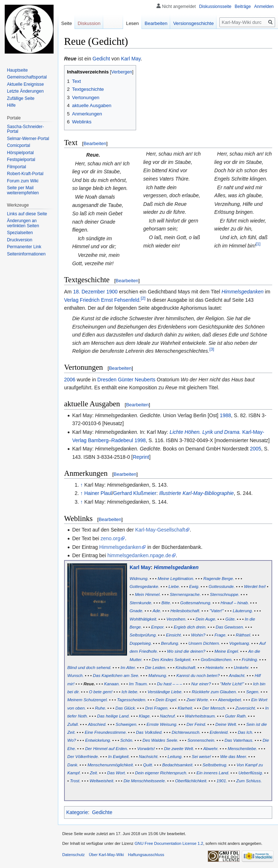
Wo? (72, 740)
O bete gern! (101, 692)
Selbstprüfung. (143, 635)
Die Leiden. (156, 667)
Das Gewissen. (230, 627)
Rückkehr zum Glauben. (214, 692)
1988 (225, 415)
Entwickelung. (98, 740)
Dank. (73, 765)
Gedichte (102, 812)
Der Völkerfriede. (83, 756)
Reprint (141, 457)
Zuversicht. (246, 708)
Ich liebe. (130, 692)
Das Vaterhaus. (239, 740)
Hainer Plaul (98, 493)
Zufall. (73, 724)
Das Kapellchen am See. (116, 675)
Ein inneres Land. (213, 773)
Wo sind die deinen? (186, 651)
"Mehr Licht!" (232, 684)
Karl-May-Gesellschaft (160, 530)
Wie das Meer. (234, 756)
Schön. (127, 740)
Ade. (157, 611)
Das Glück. (126, 708)
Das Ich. (246, 732)
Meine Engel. (227, 651)
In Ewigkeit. (119, 756)
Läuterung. (243, 611)
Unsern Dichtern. (204, 643)
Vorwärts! (146, 748)
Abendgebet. (230, 700)
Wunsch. (75, 675)
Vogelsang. (240, 643)
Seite (67, 23)
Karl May (131, 59)
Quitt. (148, 765)
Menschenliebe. (243, 748)
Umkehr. (242, 667)
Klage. (145, 716)
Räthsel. (243, 635)
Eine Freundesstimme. (106, 732)
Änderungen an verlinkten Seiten (23, 223)
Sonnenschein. (201, 740)
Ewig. (194, 586)
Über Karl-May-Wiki (106, 855)
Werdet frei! (255, 586)
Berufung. (170, 643)
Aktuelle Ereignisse (25, 84)
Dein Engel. (167, 700)
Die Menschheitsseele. (145, 781)
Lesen (132, 23)
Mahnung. (158, 675)
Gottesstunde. (222, 586)
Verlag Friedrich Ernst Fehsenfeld (102, 300)
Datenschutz (73, 855)
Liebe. (174, 586)
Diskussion (89, 23)
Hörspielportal (20, 153)
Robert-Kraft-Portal (25, 174)
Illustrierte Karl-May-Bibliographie (197, 493)
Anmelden (264, 7)
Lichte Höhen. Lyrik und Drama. (205, 432)
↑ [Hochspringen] (82, 485)
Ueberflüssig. (251, 773)
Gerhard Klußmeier (135, 493)
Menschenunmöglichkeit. (111, 765)
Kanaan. (112, 684)
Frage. (220, 635)
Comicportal (18, 145)
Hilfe (11, 105)
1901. (222, 781)
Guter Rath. (236, 716)
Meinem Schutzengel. (88, 700)
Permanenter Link (24, 247)
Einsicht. (174, 635)
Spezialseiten (20, 233)
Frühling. (250, 659)
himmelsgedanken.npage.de (139, 555)
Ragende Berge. (219, 578)
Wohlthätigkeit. (143, 619)
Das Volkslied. (149, 732)
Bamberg (98, 440)
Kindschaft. (186, 667)
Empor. (158, 627)
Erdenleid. (219, 732)
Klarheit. (186, 708)
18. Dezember (89, 292)
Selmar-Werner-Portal (28, 139)
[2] (143, 298)
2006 (70, 380)
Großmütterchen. (216, 659)
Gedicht (101, 59)
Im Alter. (128, 667)
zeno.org (110, 538)
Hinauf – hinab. (235, 603)
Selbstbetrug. (215, 765)
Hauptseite (17, 70)
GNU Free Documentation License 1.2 (169, 843)
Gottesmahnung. (196, 603)
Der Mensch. (214, 708)
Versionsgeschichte (193, 23)
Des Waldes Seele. (161, 740)
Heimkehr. (215, 667)
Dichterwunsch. (186, 732)
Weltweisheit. (102, 781)
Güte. (231, 619)
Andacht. (237, 675)
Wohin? (198, 635)
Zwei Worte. (198, 700)
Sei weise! (201, 756)
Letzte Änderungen (25, 91)
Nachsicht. (148, 756)
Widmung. (139, 578)
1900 (112, 292)
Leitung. (175, 756)
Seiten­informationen (26, 254)
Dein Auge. (206, 619)
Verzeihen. (176, 619)
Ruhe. (100, 708)
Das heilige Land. (113, 716)
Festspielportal (21, 160)
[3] (212, 349)
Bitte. (166, 603)
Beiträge (243, 7)
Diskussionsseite (215, 7)
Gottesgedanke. (144, 586)
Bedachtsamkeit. (178, 765)
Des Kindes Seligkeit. (172, 659)
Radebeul (122, 440)
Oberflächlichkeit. (191, 781)
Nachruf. (168, 716)
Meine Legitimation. (176, 578)
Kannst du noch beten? (198, 675)
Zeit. (94, 773)
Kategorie (77, 812)
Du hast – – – (170, 684)
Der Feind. (196, 724)
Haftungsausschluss (146, 855)
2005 (255, 449)
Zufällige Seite (21, 98)
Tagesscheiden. (132, 700)
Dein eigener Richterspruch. (161, 773)
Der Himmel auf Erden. (107, 748)
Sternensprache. (185, 594)
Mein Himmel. (148, 594)
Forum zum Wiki (23, 181)
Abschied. (97, 724)
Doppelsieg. (141, 643)
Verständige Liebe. (165, 692)
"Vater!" (217, 611)
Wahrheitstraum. (200, 716)
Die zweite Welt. (179, 748)
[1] (258, 244)
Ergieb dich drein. (190, 627)
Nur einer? (201, 684)
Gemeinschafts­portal (27, 77)
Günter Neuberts (137, 380)
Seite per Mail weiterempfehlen (23, 190)
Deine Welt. (226, 724)
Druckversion (20, 240)
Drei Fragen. (157, 708)
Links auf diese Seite (27, 214)
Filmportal (16, 167)
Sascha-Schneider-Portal (25, 129)
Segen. (253, 692)
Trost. (75, 781)
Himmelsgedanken (243, 292)
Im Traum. (138, 684)
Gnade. (136, 611)
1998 (140, 440)
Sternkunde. (141, 603)
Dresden (107, 380)
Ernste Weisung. (162, 724)
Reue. (89, 684)
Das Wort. (117, 773)
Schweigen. (126, 724)
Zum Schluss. (249, 781)
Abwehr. (211, 748)
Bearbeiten (95, 143)
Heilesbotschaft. (186, 611)
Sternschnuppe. (225, 594)
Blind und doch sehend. (89, 667)
